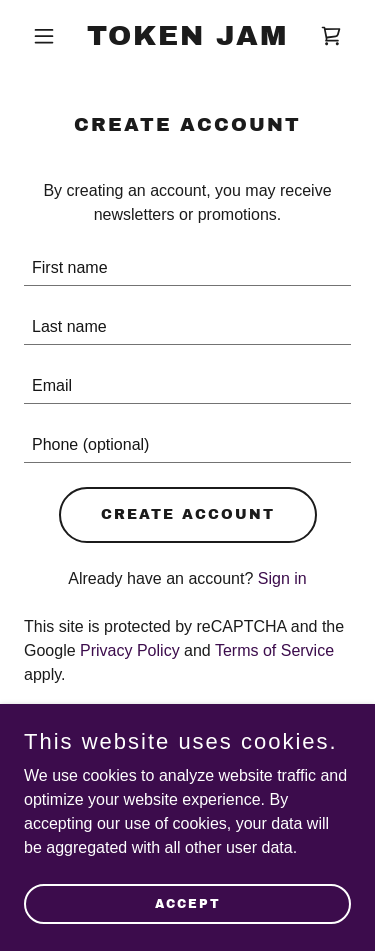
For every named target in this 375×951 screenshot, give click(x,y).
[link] (187, 39)
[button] (48, 36)
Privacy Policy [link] (130, 650)
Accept (188, 903)
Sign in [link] (282, 578)
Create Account (188, 514)
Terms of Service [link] (274, 650)
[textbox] (187, 268)
